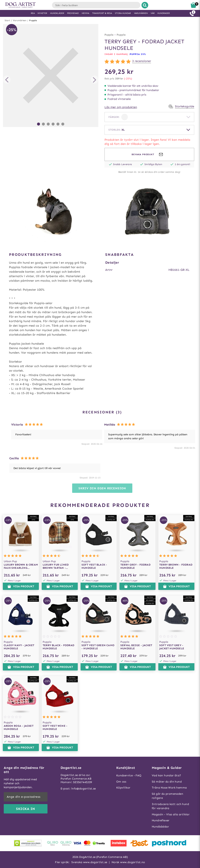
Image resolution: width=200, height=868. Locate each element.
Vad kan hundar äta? (166, 775)
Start (7, 20)
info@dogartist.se (84, 789)
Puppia (33, 20)
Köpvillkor (123, 788)
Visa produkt (21, 586)
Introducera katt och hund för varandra (170, 806)
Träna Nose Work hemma (169, 788)
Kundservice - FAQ (129, 775)
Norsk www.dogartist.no (128, 862)
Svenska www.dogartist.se (89, 862)
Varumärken (20, 20)
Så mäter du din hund (167, 782)
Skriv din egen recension (102, 488)
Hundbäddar (160, 827)
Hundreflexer (161, 820)
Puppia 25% (138, 54)
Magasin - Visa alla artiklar (171, 814)
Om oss (121, 782)
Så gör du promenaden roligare (167, 796)
